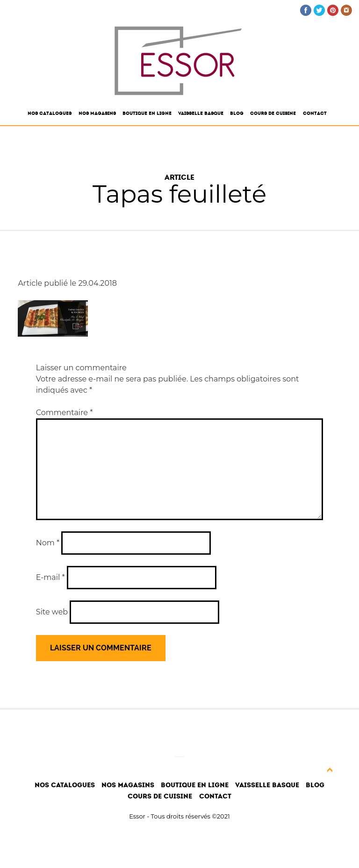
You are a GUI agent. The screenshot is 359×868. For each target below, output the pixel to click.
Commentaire (65, 413)
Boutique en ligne (147, 113)
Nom (48, 543)
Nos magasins (97, 113)
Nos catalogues (50, 113)
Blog (237, 113)
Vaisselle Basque (201, 113)
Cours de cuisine (273, 113)
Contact (315, 113)
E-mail (50, 577)
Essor (137, 816)
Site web (52, 612)
